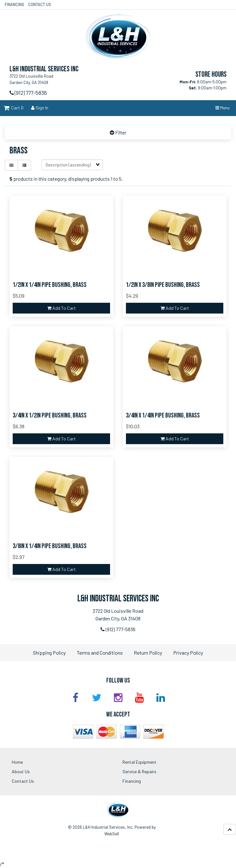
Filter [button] (120, 132)
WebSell (112, 834)
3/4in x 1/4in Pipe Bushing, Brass (163, 415)
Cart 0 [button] (14, 108)
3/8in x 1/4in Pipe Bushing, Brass (50, 546)
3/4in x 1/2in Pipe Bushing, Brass (50, 415)
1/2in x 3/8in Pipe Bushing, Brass (163, 285)
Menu (223, 108)
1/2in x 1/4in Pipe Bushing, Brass (50, 285)
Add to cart (62, 308)
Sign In (40, 108)
